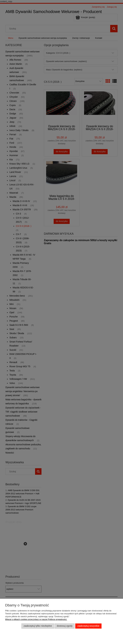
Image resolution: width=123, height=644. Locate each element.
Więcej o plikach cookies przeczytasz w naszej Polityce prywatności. (36, 619)
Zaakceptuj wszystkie (88, 626)
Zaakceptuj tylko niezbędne (38, 626)
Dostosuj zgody (65, 626)
